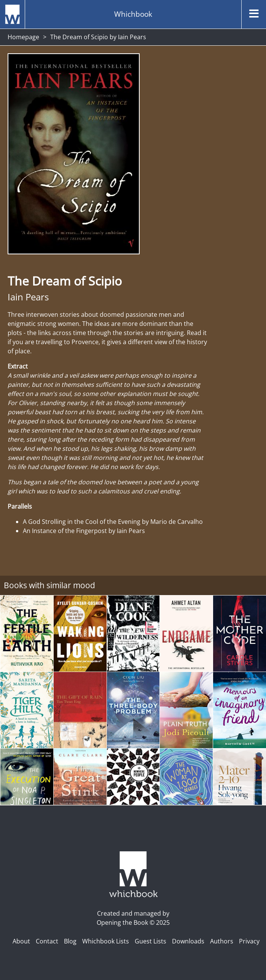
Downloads (188, 941)
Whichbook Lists (106, 941)
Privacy (249, 941)
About (21, 941)
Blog (70, 941)
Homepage (23, 37)
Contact (47, 941)
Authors (222, 941)
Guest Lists (151, 941)
